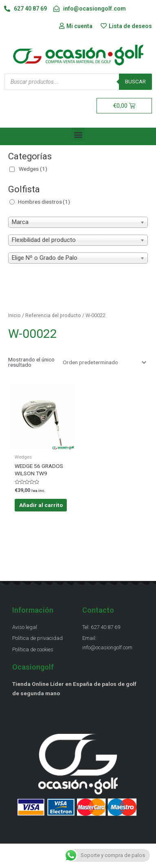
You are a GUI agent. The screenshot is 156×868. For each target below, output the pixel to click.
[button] (78, 134)
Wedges (33, 169)
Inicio (14, 315)
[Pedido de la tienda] (103, 362)
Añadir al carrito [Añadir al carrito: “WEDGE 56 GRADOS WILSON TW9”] (41, 505)
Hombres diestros (44, 202)
